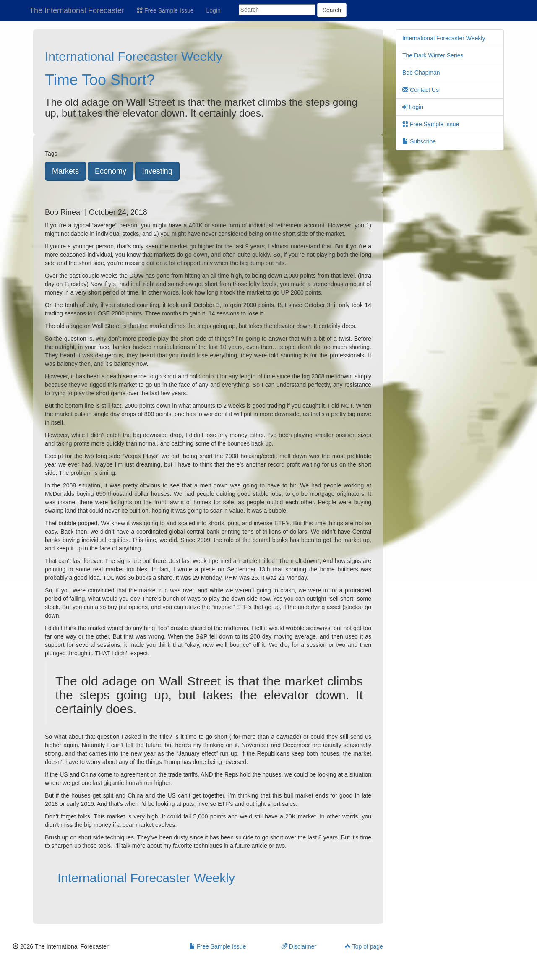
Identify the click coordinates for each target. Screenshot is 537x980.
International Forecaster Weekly (134, 56)
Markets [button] (65, 171)
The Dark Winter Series (433, 55)
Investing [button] (157, 171)
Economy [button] (111, 171)
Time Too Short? (100, 80)
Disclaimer (299, 946)
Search (332, 10)
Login (214, 10)
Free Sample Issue (165, 10)
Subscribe (419, 141)
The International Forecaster (77, 10)
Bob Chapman (421, 73)
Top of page (364, 946)
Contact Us (421, 90)
